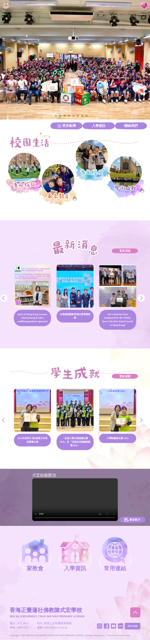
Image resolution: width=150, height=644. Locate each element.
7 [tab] (82, 116)
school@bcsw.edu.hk (56, 631)
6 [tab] (78, 116)
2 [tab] (60, 116)
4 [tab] (69, 116)
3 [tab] (65, 116)
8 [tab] (87, 116)
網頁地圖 (133, 630)
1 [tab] (56, 116)
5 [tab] (73, 116)
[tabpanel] (75, 60)
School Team (124, 639)
